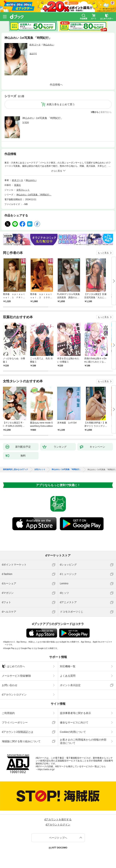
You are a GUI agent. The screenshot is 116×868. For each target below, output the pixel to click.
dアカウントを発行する (58, 819)
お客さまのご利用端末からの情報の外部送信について (83, 741)
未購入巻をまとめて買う (61, 104)
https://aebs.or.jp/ (46, 769)
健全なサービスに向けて (74, 722)
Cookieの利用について (73, 732)
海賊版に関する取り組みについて (21, 741)
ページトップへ (58, 838)
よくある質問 (68, 676)
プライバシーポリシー (15, 722)
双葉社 (18, 185)
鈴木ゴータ (35, 45)
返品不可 (33, 54)
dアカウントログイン (14, 695)
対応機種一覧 (68, 666)
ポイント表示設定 (70, 685)
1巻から (95, 112)
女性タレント (23, 190)
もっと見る (103, 253)
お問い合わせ (10, 685)
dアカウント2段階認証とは (18, 732)
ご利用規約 (8, 713)
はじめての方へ (13, 666)
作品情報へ (56, 85)
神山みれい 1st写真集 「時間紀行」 (43, 118)
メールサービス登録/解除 (16, 676)
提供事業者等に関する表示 (75, 713)
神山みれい (49, 45)
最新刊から (106, 112)
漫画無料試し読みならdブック (15, 469)
